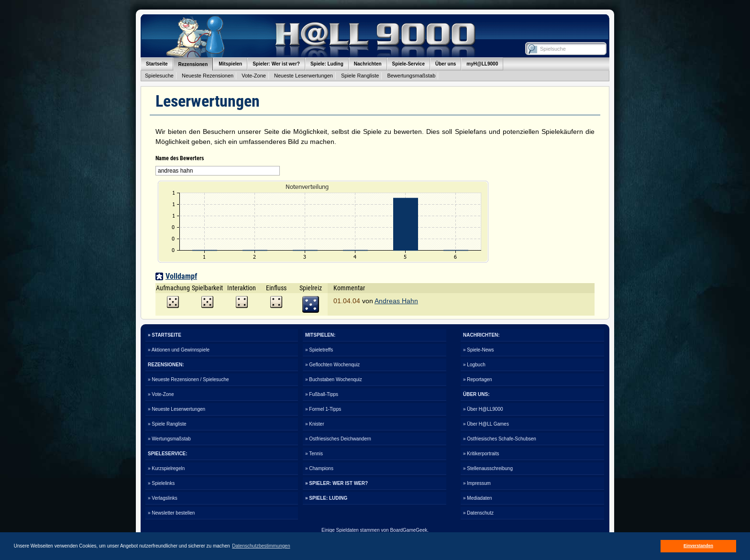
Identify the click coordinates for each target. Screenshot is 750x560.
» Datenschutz (478, 513)
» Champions (319, 468)
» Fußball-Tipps (322, 394)
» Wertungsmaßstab (169, 439)
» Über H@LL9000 (483, 409)
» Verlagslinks (163, 498)
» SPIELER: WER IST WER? (336, 483)
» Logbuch (474, 365)
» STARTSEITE (165, 335)
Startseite (157, 64)
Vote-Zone (254, 76)
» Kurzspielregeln (166, 468)
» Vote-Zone (161, 394)
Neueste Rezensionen (208, 76)
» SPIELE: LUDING (326, 498)
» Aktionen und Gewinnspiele (179, 350)
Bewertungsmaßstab (411, 76)
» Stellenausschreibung (488, 468)
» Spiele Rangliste (167, 424)
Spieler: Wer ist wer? (276, 64)
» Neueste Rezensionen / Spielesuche (188, 379)
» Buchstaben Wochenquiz (334, 379)
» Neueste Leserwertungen (176, 409)
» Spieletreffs (319, 350)
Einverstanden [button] (698, 546)
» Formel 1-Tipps (323, 409)
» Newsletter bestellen (171, 513)
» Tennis (314, 454)
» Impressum (477, 483)
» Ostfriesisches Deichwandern (338, 439)
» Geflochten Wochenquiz (332, 365)
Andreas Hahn (396, 301)
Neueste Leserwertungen (303, 76)
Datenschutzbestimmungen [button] (261, 546)
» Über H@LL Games (486, 424)
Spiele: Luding (327, 64)
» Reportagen (478, 379)
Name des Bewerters (180, 158)
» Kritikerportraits (481, 454)
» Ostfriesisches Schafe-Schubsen (500, 439)
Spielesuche (159, 76)
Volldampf (181, 276)
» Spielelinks (161, 483)
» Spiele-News (478, 350)
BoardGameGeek (408, 530)
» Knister (314, 424)
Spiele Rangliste (360, 76)
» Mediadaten (478, 498)
